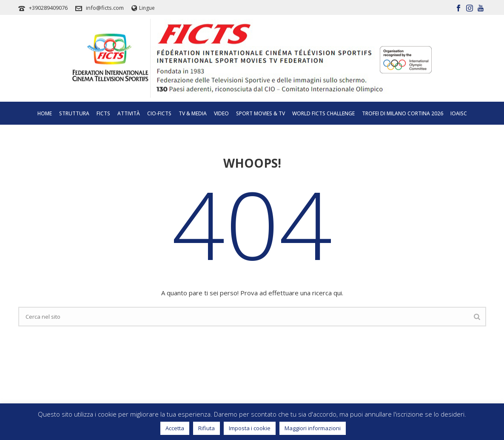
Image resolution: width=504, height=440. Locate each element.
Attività (129, 113)
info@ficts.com (105, 8)
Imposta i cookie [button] (250, 428)
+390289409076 (48, 8)
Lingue (143, 8)
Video (221, 113)
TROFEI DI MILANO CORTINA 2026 (403, 113)
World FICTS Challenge (323, 113)
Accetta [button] (175, 428)
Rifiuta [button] (206, 428)
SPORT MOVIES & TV (261, 113)
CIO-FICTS (159, 113)
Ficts (103, 113)
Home (45, 113)
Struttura (74, 113)
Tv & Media (193, 113)
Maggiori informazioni (313, 428)
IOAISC (459, 113)
